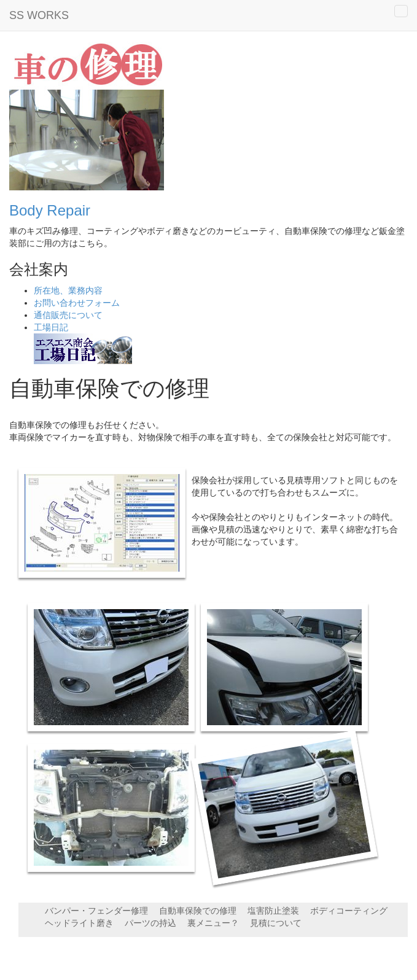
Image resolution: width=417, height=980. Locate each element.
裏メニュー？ (213, 923)
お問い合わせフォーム (77, 303)
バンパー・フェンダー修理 (96, 911)
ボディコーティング (349, 911)
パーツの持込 (150, 923)
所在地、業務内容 (68, 290)
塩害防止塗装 (273, 911)
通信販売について (68, 315)
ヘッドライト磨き (79, 923)
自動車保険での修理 (198, 911)
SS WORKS (39, 15)
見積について (276, 923)
